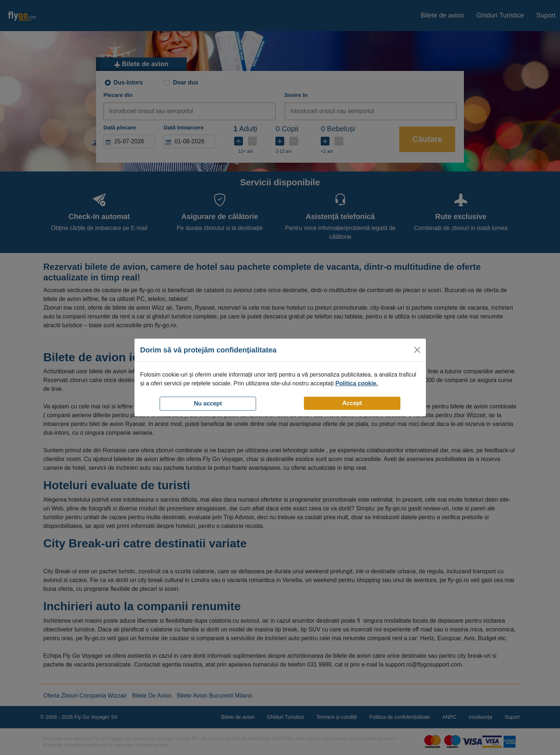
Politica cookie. (357, 383)
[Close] (417, 350)
